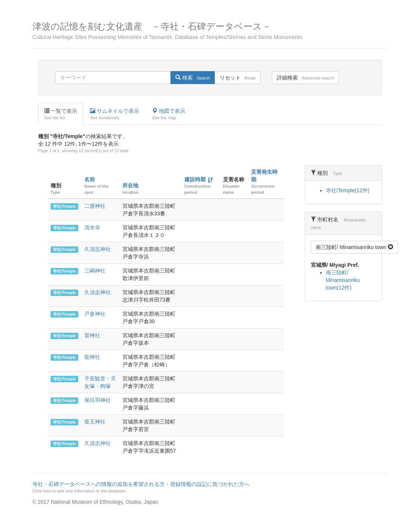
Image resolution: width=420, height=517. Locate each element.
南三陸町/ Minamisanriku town (354, 247)
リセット (238, 78)
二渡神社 (95, 206)
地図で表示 (169, 114)
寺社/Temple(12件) (348, 190)
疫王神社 (95, 422)
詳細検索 (305, 78)
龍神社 (92, 357)
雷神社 (92, 335)
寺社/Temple (64, 206)
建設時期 (195, 179)
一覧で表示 (61, 114)
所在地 (130, 185)
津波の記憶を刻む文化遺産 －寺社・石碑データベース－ (210, 31)
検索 (193, 78)
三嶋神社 (95, 271)
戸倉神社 (95, 314)
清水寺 (92, 227)
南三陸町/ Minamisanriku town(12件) (343, 280)
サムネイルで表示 (115, 114)
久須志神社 (98, 249)
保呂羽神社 (98, 400)
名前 (90, 179)
